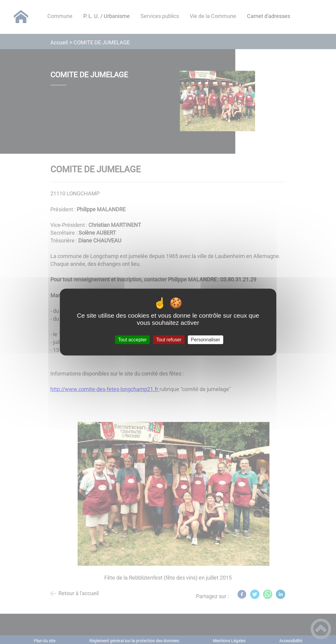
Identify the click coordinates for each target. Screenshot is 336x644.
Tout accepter (132, 340)
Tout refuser (169, 340)
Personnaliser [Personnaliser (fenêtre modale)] (206, 340)
